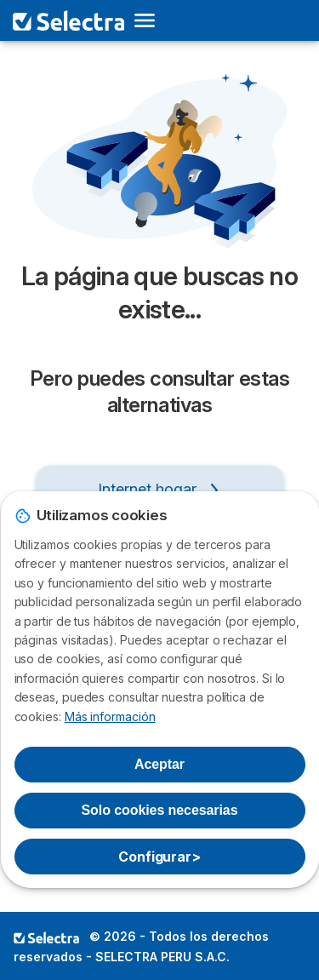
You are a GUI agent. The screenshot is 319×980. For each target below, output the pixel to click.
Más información (110, 716)
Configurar (159, 857)
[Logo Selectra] (68, 20)
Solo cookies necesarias (160, 810)
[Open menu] (150, 20)
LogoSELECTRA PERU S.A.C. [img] (46, 937)
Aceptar (159, 764)
